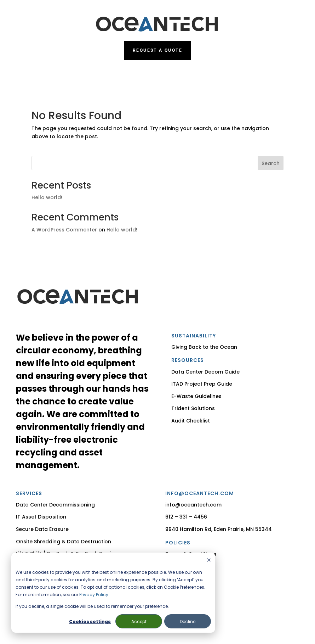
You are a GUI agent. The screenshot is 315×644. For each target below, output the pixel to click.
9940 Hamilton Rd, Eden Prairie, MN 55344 (219, 529)
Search (271, 163)
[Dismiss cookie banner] (209, 561)
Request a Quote (157, 50)
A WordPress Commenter (64, 230)
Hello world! (47, 197)
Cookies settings (90, 621)
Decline (188, 621)
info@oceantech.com (193, 505)
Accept (139, 621)
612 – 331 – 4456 (186, 517)
